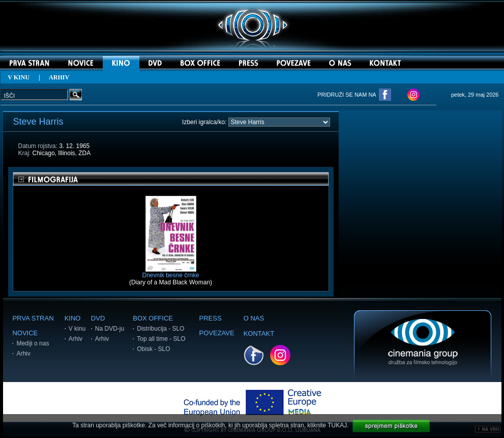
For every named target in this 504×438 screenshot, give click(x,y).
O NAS (254, 318)
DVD (98, 318)
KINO (73, 318)
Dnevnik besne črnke (170, 272)
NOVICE (25, 333)
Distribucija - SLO (160, 329)
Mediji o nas (33, 343)
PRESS (211, 318)
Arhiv (23, 354)
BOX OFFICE (153, 318)
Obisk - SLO (153, 349)
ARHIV (59, 77)
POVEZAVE (217, 333)
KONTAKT (259, 333)
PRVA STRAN (33, 318)
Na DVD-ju (110, 329)
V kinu (77, 329)
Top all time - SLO (161, 339)
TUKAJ (337, 425)
